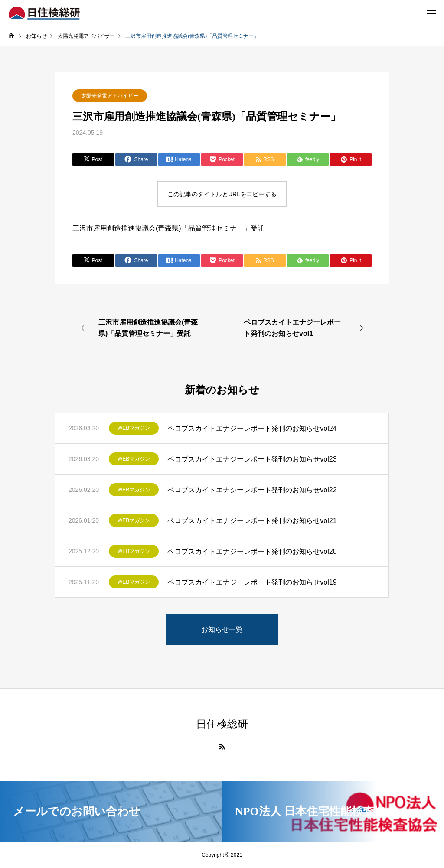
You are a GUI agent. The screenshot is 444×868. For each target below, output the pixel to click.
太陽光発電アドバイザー (110, 96)
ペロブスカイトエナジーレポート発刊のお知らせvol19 (252, 582)
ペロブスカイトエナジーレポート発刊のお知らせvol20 (252, 551)
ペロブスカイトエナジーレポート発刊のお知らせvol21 (252, 521)
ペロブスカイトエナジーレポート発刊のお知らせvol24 (252, 428)
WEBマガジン (134, 428)
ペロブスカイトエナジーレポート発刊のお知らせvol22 (252, 490)
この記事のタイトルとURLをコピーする (222, 194)
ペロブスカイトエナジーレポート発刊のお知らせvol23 (252, 459)
